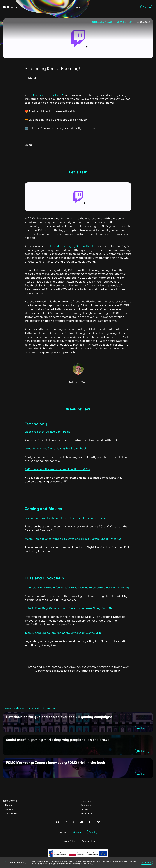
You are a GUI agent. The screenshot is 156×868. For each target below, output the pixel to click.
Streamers (86, 801)
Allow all (146, 863)
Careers (9, 809)
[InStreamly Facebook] (74, 823)
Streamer (78, 832)
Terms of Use (88, 841)
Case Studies (12, 813)
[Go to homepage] (27, 7)
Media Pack (87, 813)
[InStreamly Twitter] (99, 822)
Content (85, 809)
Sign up (147, 7)
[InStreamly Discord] (82, 822)
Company (86, 805)
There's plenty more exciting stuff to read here (36, 708)
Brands (9, 805)
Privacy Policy (68, 841)
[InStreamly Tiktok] (66, 823)
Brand (92, 832)
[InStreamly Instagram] (58, 823)
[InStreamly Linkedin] (90, 822)
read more (142, 728)
